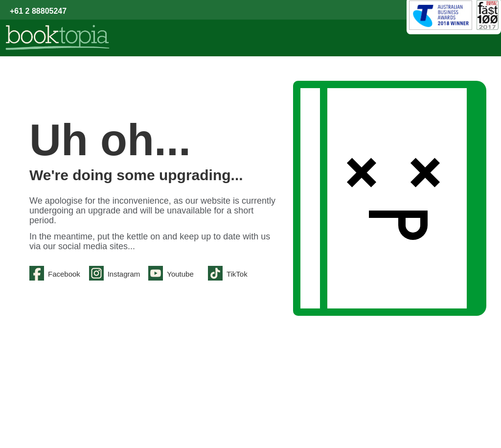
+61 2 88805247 (38, 11)
